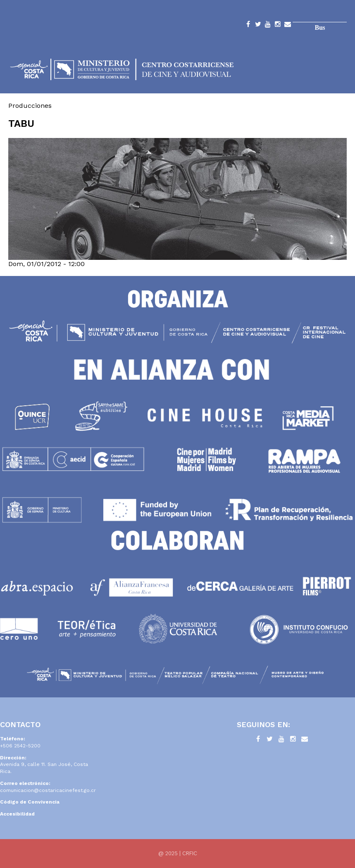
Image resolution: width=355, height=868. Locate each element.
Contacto (288, 26)
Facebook (248, 26)
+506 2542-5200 (20, 746)
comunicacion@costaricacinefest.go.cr (48, 790)
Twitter (258, 26)
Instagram (278, 26)
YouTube (268, 26)
